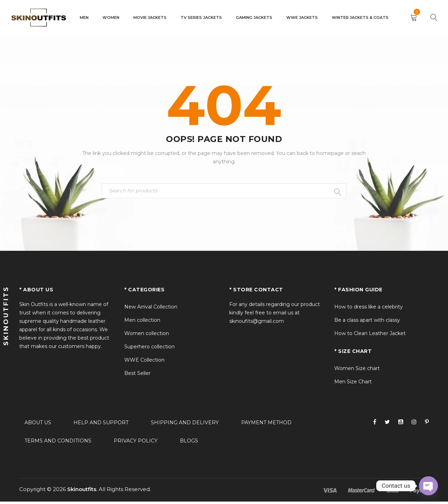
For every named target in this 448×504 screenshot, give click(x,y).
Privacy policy (136, 443)
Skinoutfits (82, 492)
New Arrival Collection (151, 309)
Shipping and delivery (185, 425)
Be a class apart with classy (367, 322)
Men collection (142, 322)
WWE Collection (144, 362)
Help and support (101, 425)
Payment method (266, 425)
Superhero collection (149, 349)
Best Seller (137, 376)
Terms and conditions (58, 443)
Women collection (147, 336)
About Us (38, 425)
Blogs (189, 443)
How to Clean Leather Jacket (370, 336)
